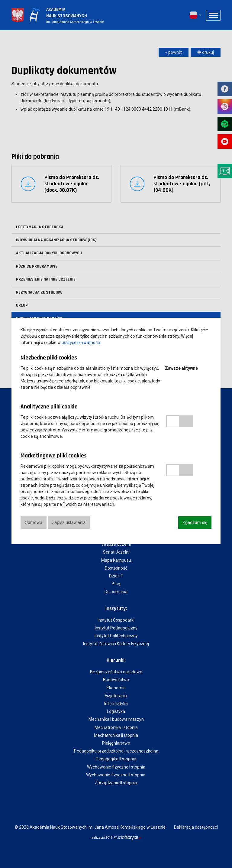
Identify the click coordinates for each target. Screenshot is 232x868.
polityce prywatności (81, 343)
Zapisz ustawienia (70, 522)
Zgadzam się (195, 522)
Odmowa (34, 522)
